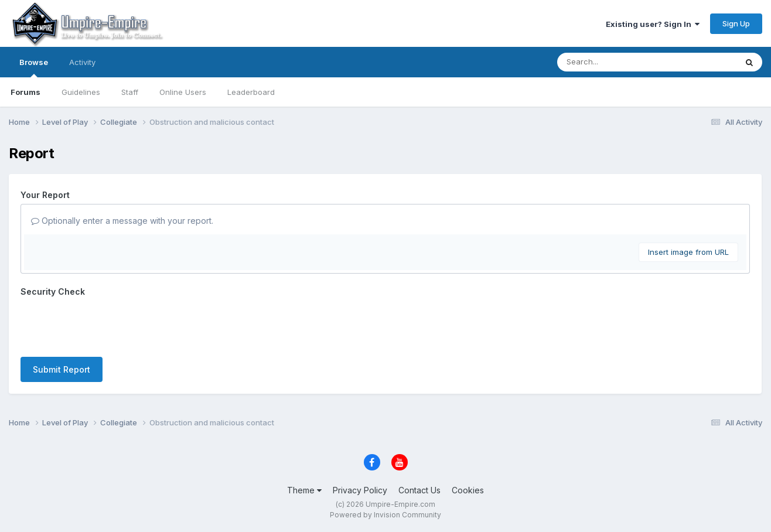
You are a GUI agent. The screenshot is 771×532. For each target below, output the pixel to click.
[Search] (615, 62)
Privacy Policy (360, 490)
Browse (34, 67)
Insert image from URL (688, 252)
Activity (82, 62)
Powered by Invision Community (385, 515)
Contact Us (419, 490)
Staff (130, 92)
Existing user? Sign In (653, 24)
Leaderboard (251, 92)
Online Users (183, 92)
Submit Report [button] (62, 369)
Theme (304, 490)
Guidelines (81, 92)
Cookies (468, 490)
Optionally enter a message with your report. (122, 221)
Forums (25, 92)
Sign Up (736, 23)
